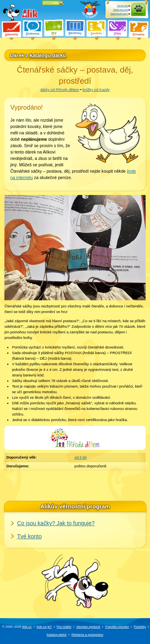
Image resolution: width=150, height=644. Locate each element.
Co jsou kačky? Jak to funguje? (56, 523)
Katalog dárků (57, 635)
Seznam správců (88, 627)
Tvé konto (29, 536)
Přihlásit (138, 14)
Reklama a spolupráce (88, 635)
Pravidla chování (117, 627)
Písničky (140, 627)
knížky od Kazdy (96, 90)
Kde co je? (44, 627)
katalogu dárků (48, 55)
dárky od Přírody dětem (60, 90)
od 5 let (81, 457)
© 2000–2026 (17, 627)
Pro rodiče (64, 627)
